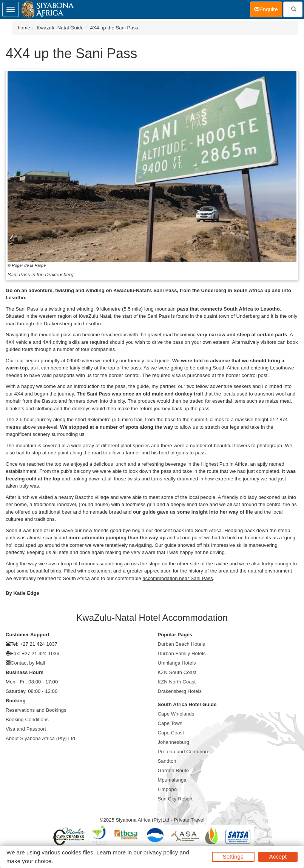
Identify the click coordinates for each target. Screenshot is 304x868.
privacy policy (161, 852)
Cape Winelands (176, 714)
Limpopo (167, 789)
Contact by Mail (28, 663)
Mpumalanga (172, 780)
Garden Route (174, 770)
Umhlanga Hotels (177, 663)
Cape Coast (171, 733)
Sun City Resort (175, 799)
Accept (278, 856)
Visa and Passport (26, 729)
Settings (233, 856)
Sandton (167, 761)
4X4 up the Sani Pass (114, 28)
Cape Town (170, 723)
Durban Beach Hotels (181, 644)
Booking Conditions (27, 719)
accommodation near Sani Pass (177, 578)
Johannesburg (174, 742)
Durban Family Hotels (182, 653)
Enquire (268, 9)
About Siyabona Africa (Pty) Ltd (40, 738)
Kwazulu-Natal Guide (60, 28)
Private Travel (189, 820)
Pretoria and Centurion (183, 752)
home (24, 28)
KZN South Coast (177, 672)
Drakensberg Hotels (180, 691)
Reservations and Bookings (36, 710)
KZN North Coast (177, 682)
